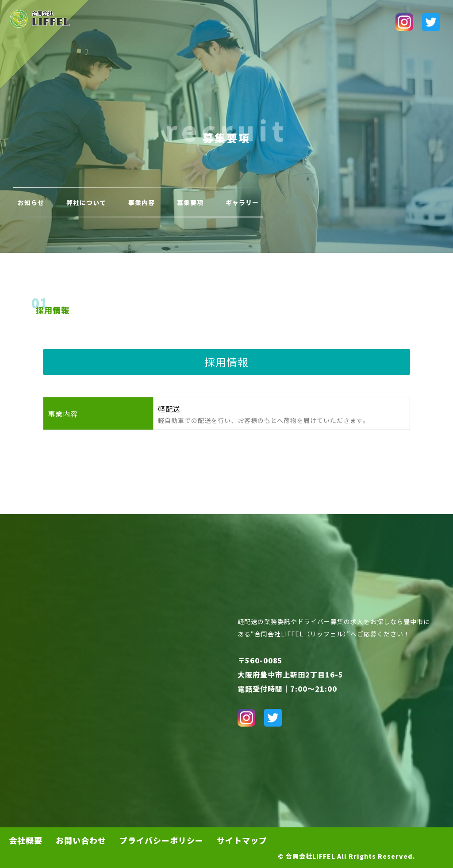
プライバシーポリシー (161, 840)
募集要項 (190, 202)
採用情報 (53, 310)
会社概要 (26, 840)
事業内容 (142, 202)
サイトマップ (242, 840)
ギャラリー (242, 202)
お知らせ (31, 202)
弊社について (86, 202)
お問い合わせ (81, 840)
